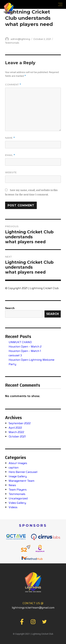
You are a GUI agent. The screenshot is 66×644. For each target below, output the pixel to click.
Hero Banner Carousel (23, 472)
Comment (13, 85)
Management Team (21, 481)
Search (10, 308)
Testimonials (12, 43)
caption (14, 468)
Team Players (18, 490)
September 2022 (20, 423)
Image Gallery (18, 476)
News (12, 485)
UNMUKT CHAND (20, 342)
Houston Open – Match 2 (25, 347)
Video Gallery (17, 503)
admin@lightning (20, 39)
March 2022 (16, 432)
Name (10, 138)
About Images (18, 463)
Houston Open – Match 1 (25, 351)
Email (10, 155)
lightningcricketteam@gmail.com (33, 608)
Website (11, 172)
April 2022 (15, 428)
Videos (13, 507)
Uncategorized (18, 498)
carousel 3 (15, 355)
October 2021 (17, 436)
